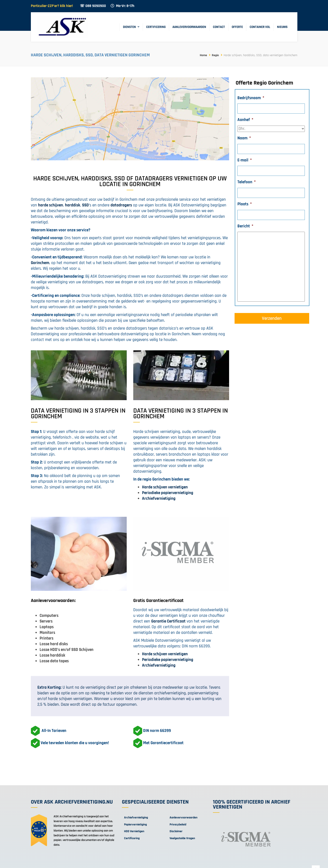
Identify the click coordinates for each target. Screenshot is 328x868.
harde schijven (51, 205)
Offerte (237, 27)
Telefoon (247, 182)
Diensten (129, 27)
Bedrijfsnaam (251, 98)
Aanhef (245, 120)
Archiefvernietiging (136, 818)
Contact (219, 27)
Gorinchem (40, 263)
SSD (85, 205)
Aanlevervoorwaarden (189, 27)
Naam (244, 138)
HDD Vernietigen (134, 831)
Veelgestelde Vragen (182, 838)
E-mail (245, 160)
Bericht (245, 226)
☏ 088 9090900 (93, 6)
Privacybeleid (178, 825)
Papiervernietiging (135, 825)
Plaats (245, 204)
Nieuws (282, 27)
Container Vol (260, 27)
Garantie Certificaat (168, 621)
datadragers (121, 205)
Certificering (156, 27)
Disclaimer (176, 831)
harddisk (73, 205)
